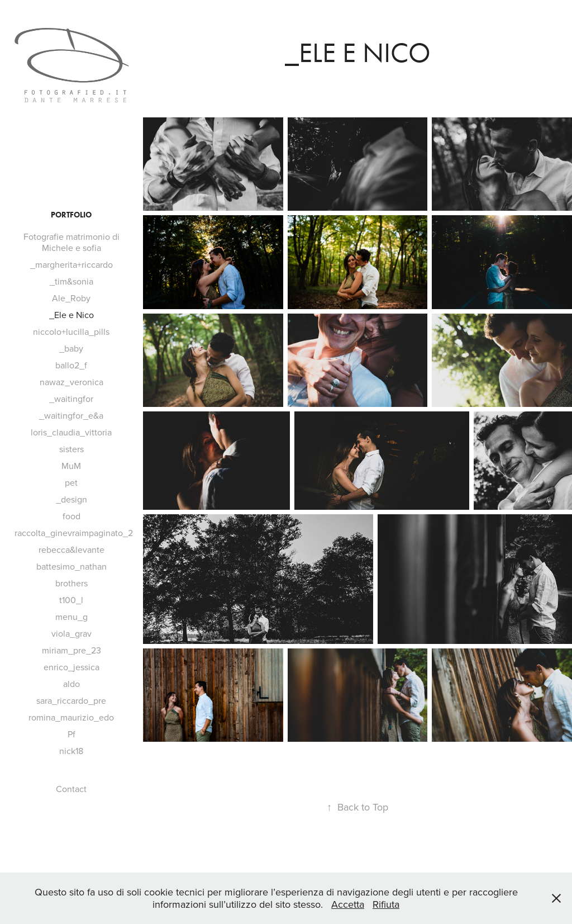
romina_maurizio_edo (71, 717)
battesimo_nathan (71, 566)
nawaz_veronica (71, 382)
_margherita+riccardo (71, 264)
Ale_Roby (71, 298)
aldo (71, 684)
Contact (71, 789)
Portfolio (71, 215)
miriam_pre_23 (71, 650)
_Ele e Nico (71, 315)
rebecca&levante (71, 549)
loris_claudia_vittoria (71, 432)
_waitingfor (71, 399)
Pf (71, 734)
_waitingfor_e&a (71, 415)
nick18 (71, 751)
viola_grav (71, 633)
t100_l (71, 600)
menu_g (71, 617)
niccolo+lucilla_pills (71, 331)
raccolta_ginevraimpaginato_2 (74, 533)
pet (71, 482)
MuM (71, 466)
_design (71, 499)
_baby (71, 348)
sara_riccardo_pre (71, 700)
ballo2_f (71, 365)
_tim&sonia (71, 281)
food (71, 516)
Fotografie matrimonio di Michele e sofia (71, 242)
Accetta (348, 904)
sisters (71, 449)
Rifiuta (386, 904)
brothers (71, 583)
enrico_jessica (71, 667)
